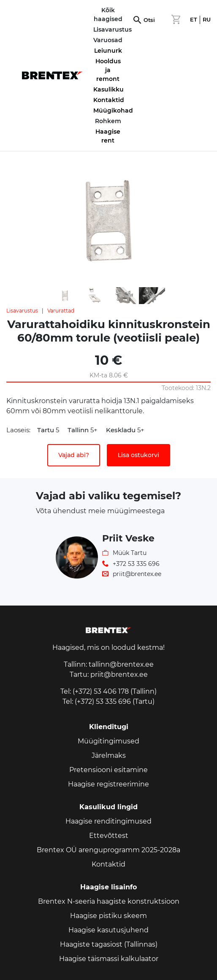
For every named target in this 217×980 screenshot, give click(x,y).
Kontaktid (109, 100)
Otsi (149, 20)
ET (194, 20)
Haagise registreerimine (108, 784)
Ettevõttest (109, 836)
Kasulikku (108, 89)
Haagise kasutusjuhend (108, 930)
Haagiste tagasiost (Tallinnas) (109, 944)
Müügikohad (113, 110)
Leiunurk (108, 51)
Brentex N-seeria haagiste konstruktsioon (109, 901)
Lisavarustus (22, 311)
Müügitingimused (108, 741)
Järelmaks (109, 755)
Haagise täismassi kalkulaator (109, 959)
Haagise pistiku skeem (108, 916)
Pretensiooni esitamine (108, 770)
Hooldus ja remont (108, 70)
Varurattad (61, 311)
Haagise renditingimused (108, 821)
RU (207, 20)
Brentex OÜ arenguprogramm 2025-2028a (108, 850)
